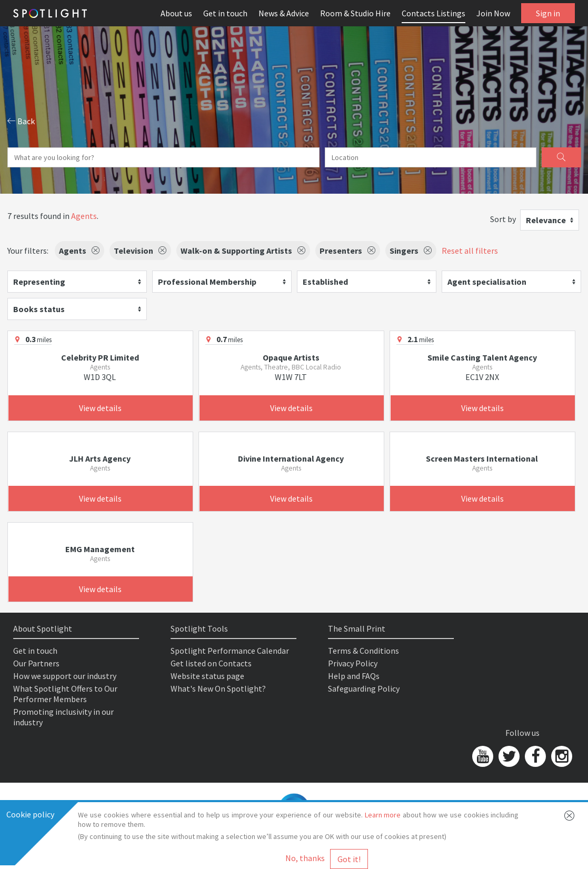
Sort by (503, 219)
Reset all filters (470, 251)
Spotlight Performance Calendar (230, 651)
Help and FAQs (354, 676)
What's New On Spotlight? (218, 688)
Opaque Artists (291, 357)
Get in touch (225, 13)
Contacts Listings (433, 13)
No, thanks (305, 858)
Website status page (207, 676)
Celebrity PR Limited (100, 357)
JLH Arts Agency (100, 458)
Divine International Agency (291, 458)
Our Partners (36, 663)
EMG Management (100, 549)
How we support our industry (65, 676)
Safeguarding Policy (364, 688)
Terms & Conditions (363, 651)
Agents (84, 216)
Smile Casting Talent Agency (482, 357)
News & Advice (284, 13)
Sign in (548, 13)
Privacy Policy (353, 663)
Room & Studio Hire (355, 13)
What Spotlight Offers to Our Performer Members (65, 694)
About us (176, 13)
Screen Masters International (482, 458)
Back (21, 121)
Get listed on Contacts (211, 663)
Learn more (383, 815)
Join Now (493, 13)
